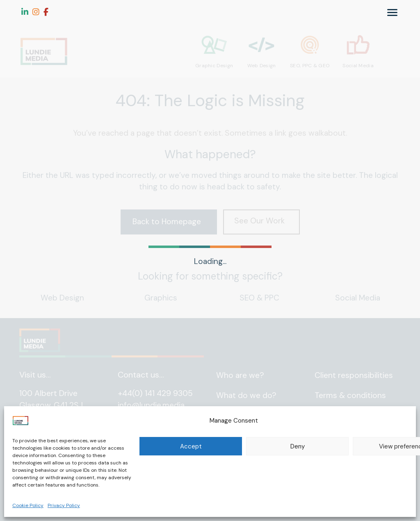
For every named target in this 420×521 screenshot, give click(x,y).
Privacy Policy (64, 505)
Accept (191, 446)
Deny (298, 446)
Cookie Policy (28, 505)
